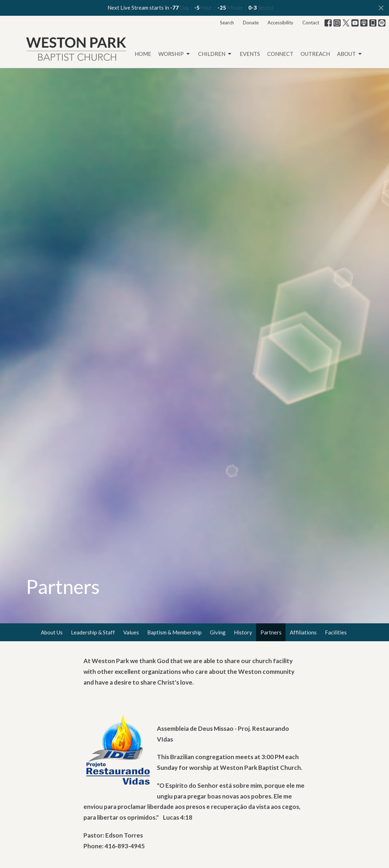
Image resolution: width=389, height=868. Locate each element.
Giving (218, 632)
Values (131, 632)
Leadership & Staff (93, 632)
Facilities (336, 632)
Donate (251, 23)
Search (227, 23)
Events (250, 54)
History (243, 632)
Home (143, 54)
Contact (311, 23)
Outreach (315, 54)
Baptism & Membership (174, 632)
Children (215, 54)
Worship (175, 54)
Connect (280, 54)
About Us (52, 632)
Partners (271, 632)
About (350, 54)
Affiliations (303, 632)
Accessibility (280, 23)
